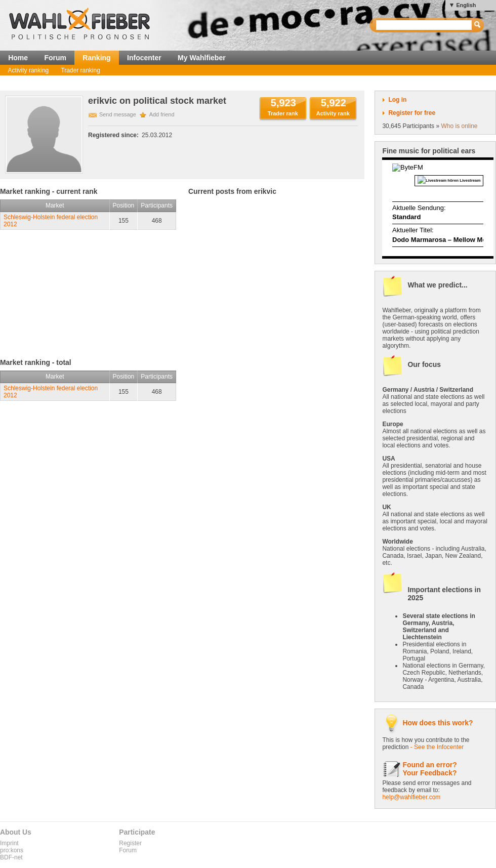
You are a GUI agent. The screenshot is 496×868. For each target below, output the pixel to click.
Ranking (96, 58)
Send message (118, 114)
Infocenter (144, 58)
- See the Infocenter (437, 747)
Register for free (412, 113)
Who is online (459, 126)
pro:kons (12, 850)
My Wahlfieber (202, 58)
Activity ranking (29, 70)
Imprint (9, 843)
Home (18, 58)
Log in (397, 100)
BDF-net (11, 857)
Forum (55, 58)
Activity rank (333, 113)
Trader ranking (80, 70)
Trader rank (283, 113)
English (466, 5)
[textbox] (424, 25)
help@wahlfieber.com (411, 797)
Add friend (162, 114)
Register (130, 843)
